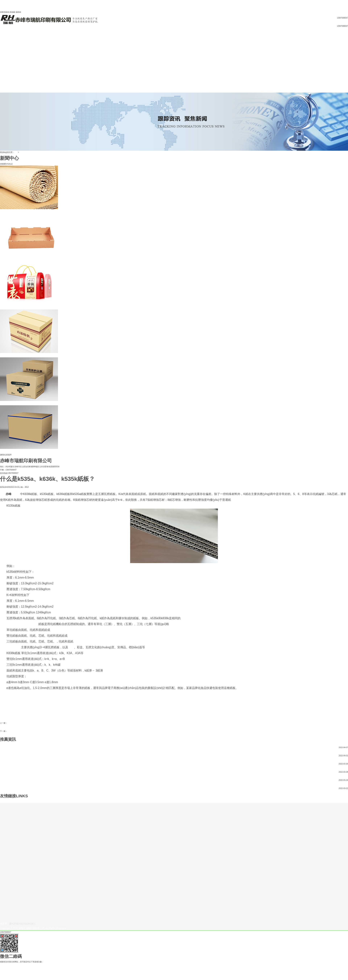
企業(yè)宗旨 (5, 45)
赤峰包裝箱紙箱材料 (15, 723)
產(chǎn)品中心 (6, 52)
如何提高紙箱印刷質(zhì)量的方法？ (22, 731)
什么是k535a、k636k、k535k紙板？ (15, 756)
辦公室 (3, 81)
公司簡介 (4, 39)
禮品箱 (3, 58)
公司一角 (4, 75)
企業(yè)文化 (5, 42)
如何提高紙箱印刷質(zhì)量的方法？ (14, 747)
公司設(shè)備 (6, 71)
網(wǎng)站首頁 (6, 35)
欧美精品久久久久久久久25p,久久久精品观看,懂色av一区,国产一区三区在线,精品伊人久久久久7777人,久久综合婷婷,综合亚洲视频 (167, 5)
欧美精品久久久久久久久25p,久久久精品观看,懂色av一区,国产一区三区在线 (30, 965)
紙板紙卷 (4, 65)
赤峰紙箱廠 (14, 647)
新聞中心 (4, 48)
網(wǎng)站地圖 (27, 12)
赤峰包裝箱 (35, 801)
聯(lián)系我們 (6, 91)
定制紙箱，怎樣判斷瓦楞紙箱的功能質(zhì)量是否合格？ (23, 780)
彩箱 (2, 55)
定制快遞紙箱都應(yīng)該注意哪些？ (15, 772)
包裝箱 (16, 494)
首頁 (16, 152)
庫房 (2, 84)
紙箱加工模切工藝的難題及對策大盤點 (15, 788)
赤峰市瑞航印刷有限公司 (22, 624)
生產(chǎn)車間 (6, 78)
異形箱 (3, 61)
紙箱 (2, 68)
